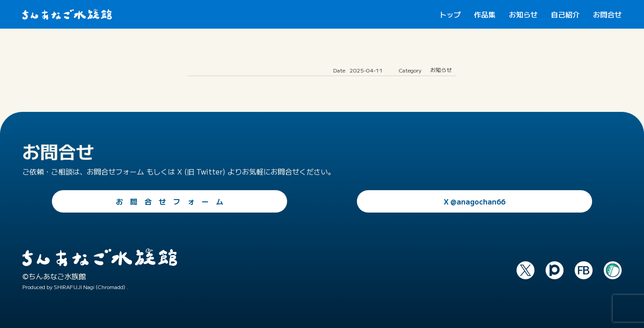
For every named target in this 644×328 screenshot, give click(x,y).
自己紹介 (565, 14)
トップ (450, 14)
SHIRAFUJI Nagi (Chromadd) (89, 287)
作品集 (485, 14)
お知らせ (523, 14)
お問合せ (607, 14)
